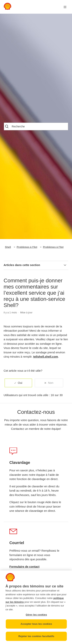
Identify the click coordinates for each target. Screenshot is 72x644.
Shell (8, 247)
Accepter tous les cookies (36, 624)
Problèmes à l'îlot (27, 247)
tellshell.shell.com (46, 357)
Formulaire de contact (24, 567)
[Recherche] (36, 126)
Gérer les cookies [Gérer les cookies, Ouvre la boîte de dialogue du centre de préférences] (36, 615)
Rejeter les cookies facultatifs (36, 636)
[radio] (18, 383)
